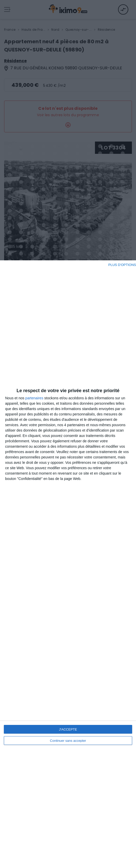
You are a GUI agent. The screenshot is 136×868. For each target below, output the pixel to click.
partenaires (34, 398)
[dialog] (68, 564)
